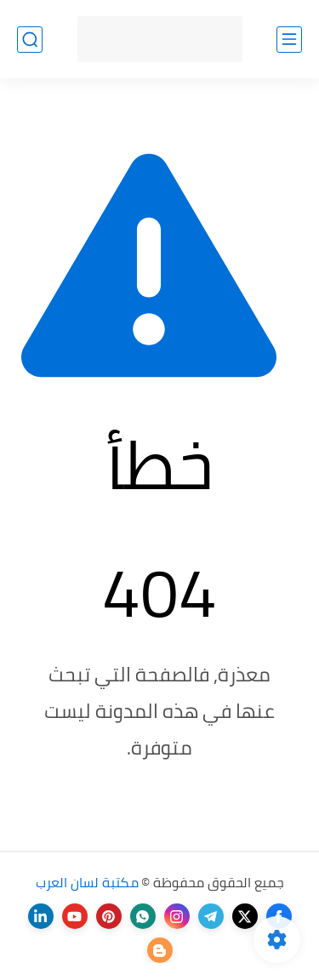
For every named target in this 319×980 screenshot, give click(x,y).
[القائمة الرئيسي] (289, 40)
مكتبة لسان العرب (87, 882)
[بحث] (30, 40)
